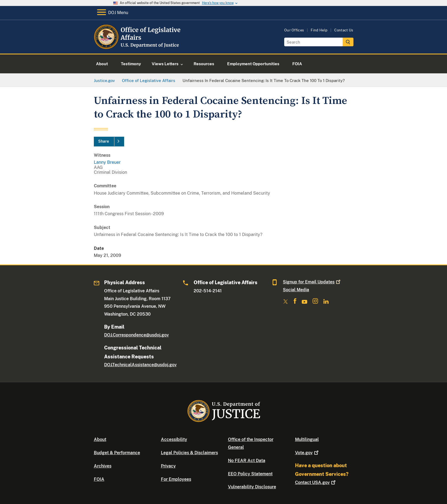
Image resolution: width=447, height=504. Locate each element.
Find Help (319, 30)
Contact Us (344, 30)
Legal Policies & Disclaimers (189, 453)
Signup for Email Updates (312, 282)
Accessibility (174, 439)
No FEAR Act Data (247, 461)
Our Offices (294, 30)
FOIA (99, 479)
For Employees (176, 479)
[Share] (109, 142)
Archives (103, 466)
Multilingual (307, 439)
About (100, 439)
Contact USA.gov (316, 482)
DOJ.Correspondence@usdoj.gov (136, 335)
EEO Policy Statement (250, 474)
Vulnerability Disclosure (252, 487)
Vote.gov (307, 453)
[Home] (138, 47)
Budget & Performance (117, 453)
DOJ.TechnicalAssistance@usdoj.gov (140, 365)
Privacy (168, 466)
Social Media (296, 290)
